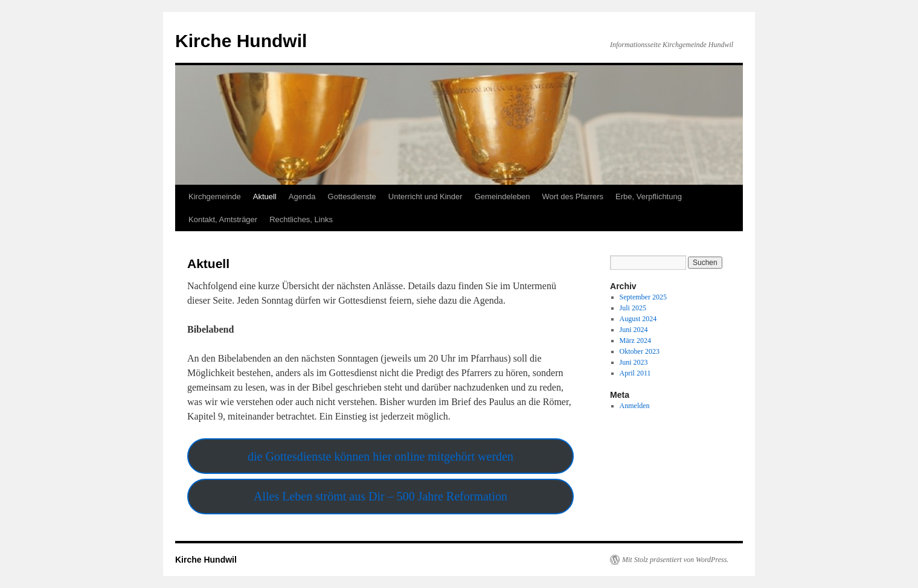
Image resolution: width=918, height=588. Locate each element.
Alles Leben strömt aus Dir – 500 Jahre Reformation (380, 496)
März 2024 (635, 340)
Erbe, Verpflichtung (649, 197)
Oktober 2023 (640, 351)
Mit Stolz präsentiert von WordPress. (675, 560)
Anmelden (635, 406)
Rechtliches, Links (301, 219)
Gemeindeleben (502, 197)
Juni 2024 (634, 330)
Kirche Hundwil (241, 41)
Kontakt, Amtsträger (223, 219)
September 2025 (643, 297)
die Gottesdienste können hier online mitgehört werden (380, 456)
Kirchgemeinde (215, 197)
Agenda (302, 197)
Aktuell (265, 197)
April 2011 (635, 373)
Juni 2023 (634, 362)
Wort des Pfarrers (573, 197)
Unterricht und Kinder (425, 197)
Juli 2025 (633, 308)
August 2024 (638, 319)
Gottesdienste (352, 197)
